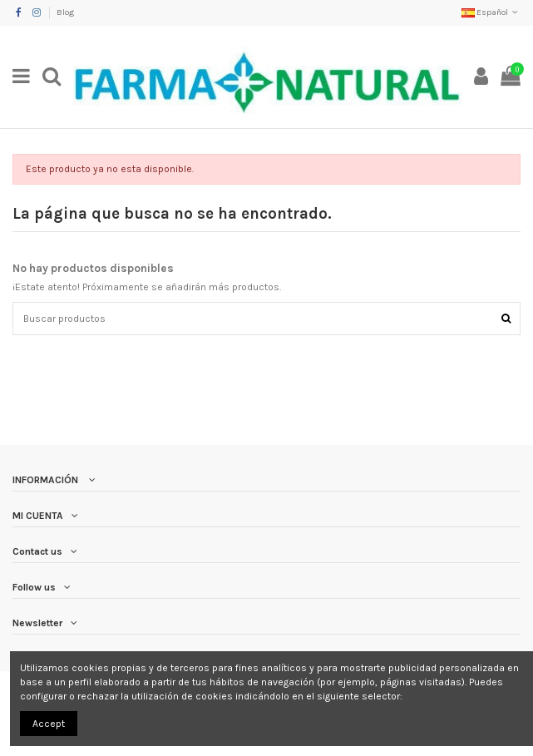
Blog (65, 12)
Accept (49, 724)
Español (491, 12)
